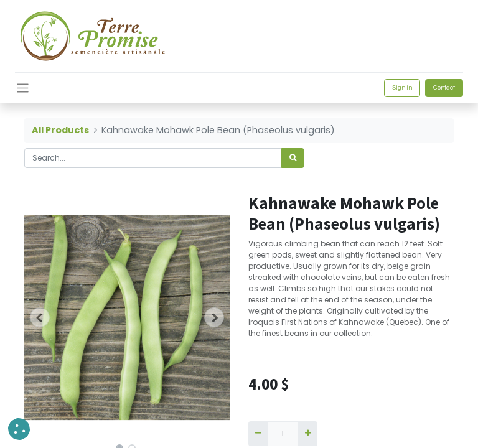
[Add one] (307, 434)
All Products (60, 130)
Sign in (402, 88)
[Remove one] (258, 434)
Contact (444, 88)
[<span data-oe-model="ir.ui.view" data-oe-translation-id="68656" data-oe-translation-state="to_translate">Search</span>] (293, 158)
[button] (40, 317)
